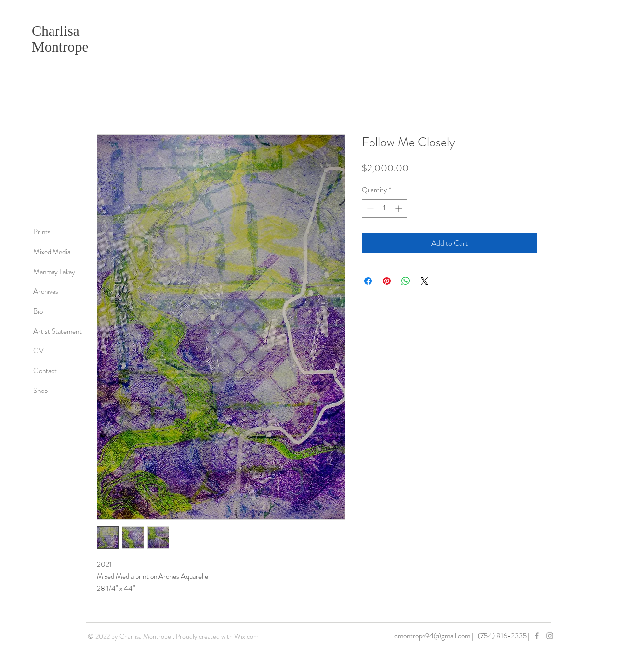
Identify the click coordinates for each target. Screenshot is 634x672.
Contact (45, 371)
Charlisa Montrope (60, 39)
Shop (40, 391)
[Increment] (399, 208)
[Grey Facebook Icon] (537, 636)
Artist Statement (57, 331)
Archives (46, 291)
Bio (38, 311)
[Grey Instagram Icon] (550, 636)
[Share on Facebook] (368, 281)
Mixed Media (52, 252)
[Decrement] (369, 208)
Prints (42, 232)
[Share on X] (424, 281)
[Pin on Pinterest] (387, 281)
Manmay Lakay (54, 272)
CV (38, 351)
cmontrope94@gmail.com (432, 636)
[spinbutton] (384, 208)
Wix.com (246, 636)
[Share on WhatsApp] (406, 281)
